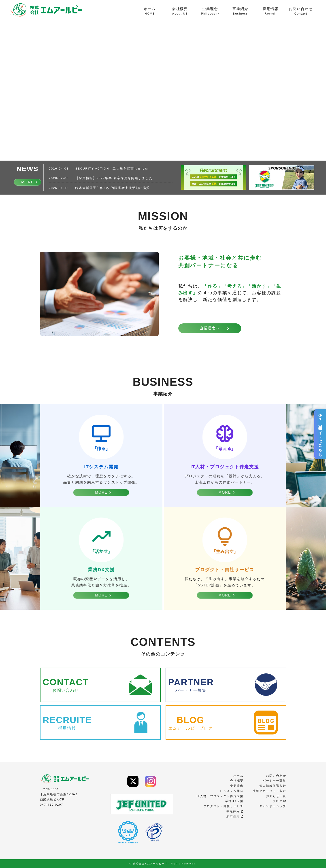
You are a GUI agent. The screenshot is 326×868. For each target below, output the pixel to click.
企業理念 (210, 12)
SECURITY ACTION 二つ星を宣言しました (112, 169)
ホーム (150, 12)
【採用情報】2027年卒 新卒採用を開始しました (114, 178)
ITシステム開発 (232, 791)
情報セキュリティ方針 (269, 791)
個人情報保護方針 (273, 786)
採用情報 (271, 12)
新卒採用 (235, 816)
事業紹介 (240, 12)
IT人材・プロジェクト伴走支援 (220, 796)
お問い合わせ (301, 12)
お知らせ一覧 (276, 796)
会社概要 (180, 12)
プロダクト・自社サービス (223, 806)
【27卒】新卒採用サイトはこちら (320, 434)
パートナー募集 (274, 781)
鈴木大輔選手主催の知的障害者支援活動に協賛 (113, 188)
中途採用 (235, 811)
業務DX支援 (234, 801)
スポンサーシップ (273, 806)
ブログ (279, 801)
